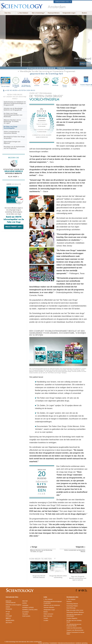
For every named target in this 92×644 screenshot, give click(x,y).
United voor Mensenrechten (74, 628)
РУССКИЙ (9, 616)
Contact (46, 618)
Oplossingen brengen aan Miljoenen (12, 142)
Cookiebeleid (53, 643)
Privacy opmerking (43, 643)
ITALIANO (25, 614)
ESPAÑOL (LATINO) (28, 607)
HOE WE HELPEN (12, 90)
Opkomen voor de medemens (52, 605)
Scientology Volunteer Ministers (75, 612)
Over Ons (8, 13)
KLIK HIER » (14, 177)
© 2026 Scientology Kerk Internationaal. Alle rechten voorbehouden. (23, 642)
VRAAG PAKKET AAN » (14, 227)
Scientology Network (72, 604)
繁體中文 (8, 618)
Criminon (37, 81)
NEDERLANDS (10, 620)
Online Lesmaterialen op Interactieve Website (12, 132)
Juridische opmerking (82, 643)
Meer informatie (48, 616)
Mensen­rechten (65, 82)
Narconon (46, 81)
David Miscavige (71, 608)
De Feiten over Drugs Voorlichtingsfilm (10, 127)
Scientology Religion (72, 606)
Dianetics (69, 601)
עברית (8, 612)
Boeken (84, 13)
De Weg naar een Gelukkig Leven (16, 82)
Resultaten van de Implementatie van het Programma (14, 147)
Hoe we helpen (5, 86)
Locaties (46, 620)
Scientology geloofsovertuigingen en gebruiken (53, 602)
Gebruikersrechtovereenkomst (66, 643)
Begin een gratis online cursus (75, 610)
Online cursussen (48, 614)
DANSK (8, 607)
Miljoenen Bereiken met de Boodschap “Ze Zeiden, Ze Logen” (12, 122)
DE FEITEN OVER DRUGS (27, 90)
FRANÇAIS (9, 609)
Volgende (60, 68)
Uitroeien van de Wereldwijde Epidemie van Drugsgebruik (13, 109)
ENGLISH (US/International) (11, 602)
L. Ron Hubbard (23, 13)
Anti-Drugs (55, 81)
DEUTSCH (9, 623)
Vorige (31, 68)
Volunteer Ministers (49, 607)
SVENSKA (25, 605)
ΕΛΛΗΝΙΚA (26, 612)
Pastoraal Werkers (54, 13)
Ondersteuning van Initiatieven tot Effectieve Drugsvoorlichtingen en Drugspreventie (15, 103)
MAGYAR (25, 601)
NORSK (25, 603)
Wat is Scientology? (38, 13)
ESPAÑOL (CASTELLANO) (30, 610)
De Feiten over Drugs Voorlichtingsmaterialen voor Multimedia (13, 115)
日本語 (8, 614)
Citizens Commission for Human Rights (75, 633)
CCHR (74, 81)
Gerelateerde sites (63, 2)
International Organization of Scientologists (74, 615)
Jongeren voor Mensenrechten (75, 630)
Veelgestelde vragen (69, 13)
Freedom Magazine (72, 618)
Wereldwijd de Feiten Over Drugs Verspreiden (14, 137)
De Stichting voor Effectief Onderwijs (26, 82)
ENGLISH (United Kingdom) (13, 605)
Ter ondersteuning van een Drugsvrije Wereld (74, 625)
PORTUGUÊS (26, 616)
